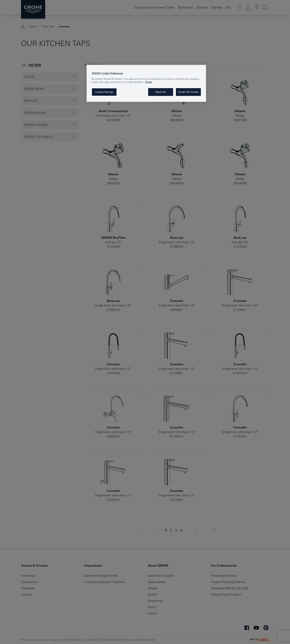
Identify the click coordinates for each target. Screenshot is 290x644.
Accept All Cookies (188, 92)
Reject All (161, 92)
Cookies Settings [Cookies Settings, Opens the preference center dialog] (104, 92)
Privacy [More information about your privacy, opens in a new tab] (149, 82)
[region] (146, 83)
